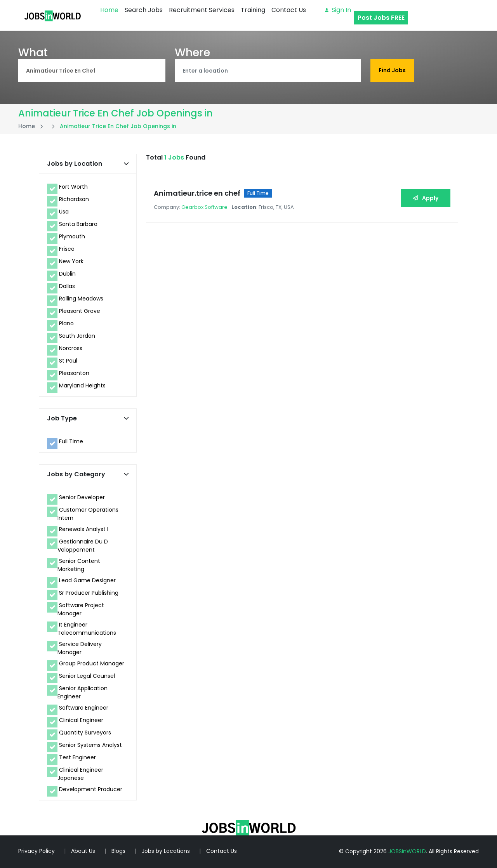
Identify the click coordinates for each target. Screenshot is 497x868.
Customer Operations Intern (88, 514)
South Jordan (77, 336)
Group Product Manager (92, 663)
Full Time (71, 441)
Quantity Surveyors (85, 733)
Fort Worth (73, 187)
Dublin (67, 274)
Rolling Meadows (81, 299)
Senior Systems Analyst (90, 745)
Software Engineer (84, 708)
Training (253, 10)
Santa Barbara (78, 224)
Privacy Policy (36, 851)
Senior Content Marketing (79, 565)
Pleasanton (74, 373)
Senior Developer (82, 497)
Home (109, 10)
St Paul (68, 361)
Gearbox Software (204, 207)
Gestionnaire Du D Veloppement (83, 546)
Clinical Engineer (81, 720)
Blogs (118, 851)
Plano (66, 323)
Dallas (67, 286)
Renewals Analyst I (84, 529)
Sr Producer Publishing (89, 593)
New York (71, 261)
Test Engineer (77, 757)
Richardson (74, 199)
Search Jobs (144, 10)
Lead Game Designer (87, 580)
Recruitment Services (202, 10)
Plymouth (72, 236)
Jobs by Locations (166, 851)
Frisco (67, 249)
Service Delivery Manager (80, 648)
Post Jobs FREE (381, 18)
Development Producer (91, 789)
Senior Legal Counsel (87, 676)
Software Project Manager (81, 609)
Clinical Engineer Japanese (80, 774)
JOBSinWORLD (407, 851)
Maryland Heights (82, 385)
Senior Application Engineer (83, 692)
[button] (126, 164)
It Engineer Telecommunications (87, 629)
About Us (83, 851)
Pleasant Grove (80, 311)
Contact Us (289, 10)
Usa (64, 212)
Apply (426, 198)
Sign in (338, 10)
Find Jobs (392, 70)
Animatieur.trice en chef (197, 193)
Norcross (71, 348)
